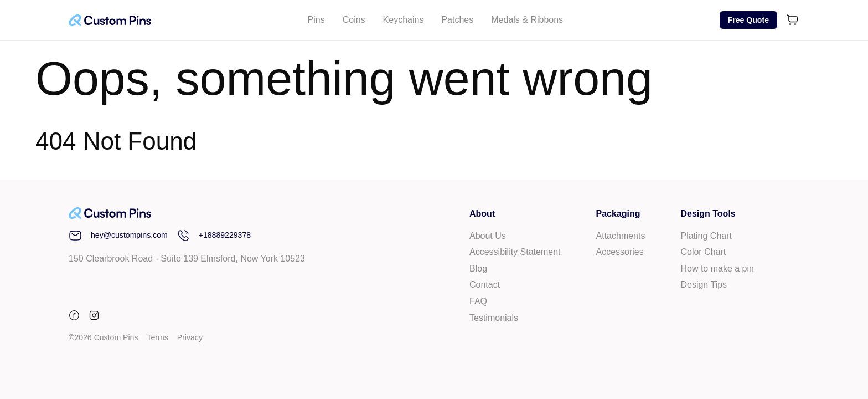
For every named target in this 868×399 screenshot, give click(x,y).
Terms (157, 337)
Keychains (404, 20)
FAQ (478, 301)
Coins (354, 20)
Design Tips (704, 285)
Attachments (621, 236)
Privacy (190, 337)
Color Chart (703, 252)
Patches (457, 20)
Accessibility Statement (515, 252)
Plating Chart (706, 236)
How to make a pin (717, 268)
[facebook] (76, 317)
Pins (316, 20)
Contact (485, 285)
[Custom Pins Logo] (110, 20)
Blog (478, 268)
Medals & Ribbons (527, 20)
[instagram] (94, 317)
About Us (488, 236)
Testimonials (494, 318)
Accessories (620, 252)
